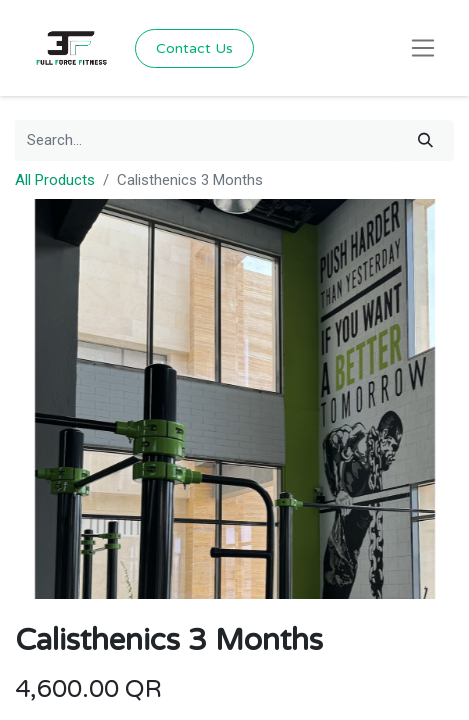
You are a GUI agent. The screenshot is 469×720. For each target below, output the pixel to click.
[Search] (425, 140)
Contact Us (194, 48)
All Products (55, 180)
